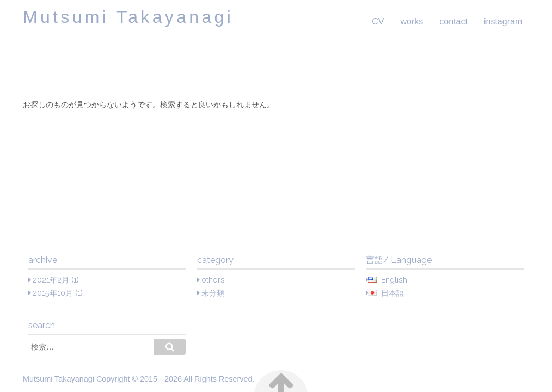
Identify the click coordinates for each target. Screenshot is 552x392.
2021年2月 (51, 280)
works (412, 22)
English (394, 280)
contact (453, 22)
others (213, 280)
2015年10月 (53, 293)
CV (378, 22)
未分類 (213, 293)
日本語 (392, 293)
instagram (503, 22)
